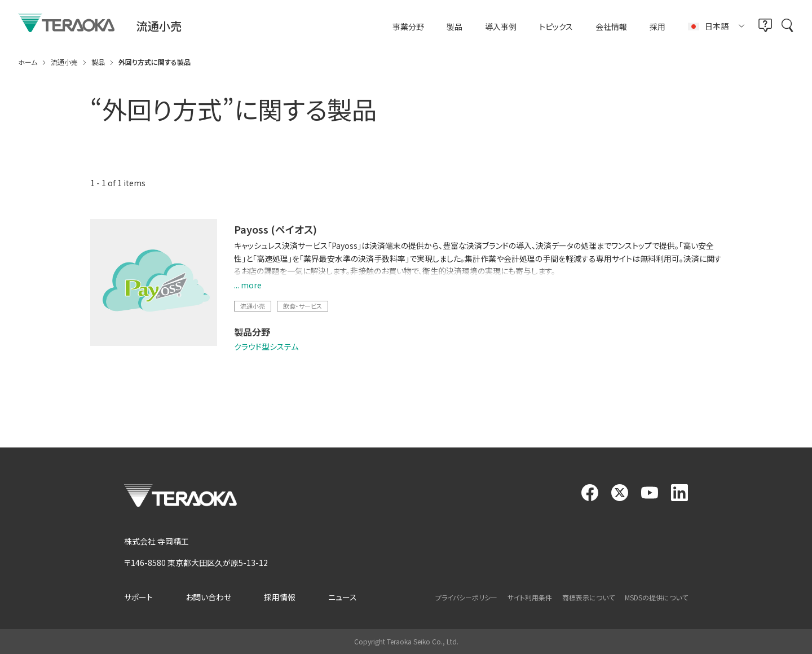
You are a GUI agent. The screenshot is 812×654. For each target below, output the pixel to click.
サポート (138, 597)
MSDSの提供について (656, 597)
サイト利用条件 (530, 597)
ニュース (343, 597)
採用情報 (280, 597)
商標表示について (588, 597)
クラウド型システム (266, 346)
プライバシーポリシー (466, 597)
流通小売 (253, 306)
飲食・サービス (303, 306)
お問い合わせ (208, 597)
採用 (657, 27)
